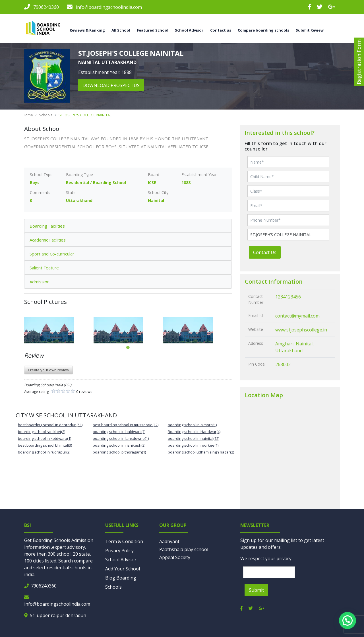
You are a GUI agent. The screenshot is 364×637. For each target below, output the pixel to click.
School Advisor (189, 30)
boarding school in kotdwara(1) (45, 438)
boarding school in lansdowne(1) (121, 438)
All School (121, 30)
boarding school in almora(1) (192, 425)
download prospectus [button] (111, 85)
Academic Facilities (48, 240)
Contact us (221, 30)
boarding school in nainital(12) (194, 438)
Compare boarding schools (263, 30)
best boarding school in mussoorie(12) (126, 425)
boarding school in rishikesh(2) (119, 445)
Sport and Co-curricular (52, 254)
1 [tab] (128, 348)
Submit (256, 590)
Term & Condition (124, 541)
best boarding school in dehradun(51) (50, 425)
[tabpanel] (59, 330)
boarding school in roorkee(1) (193, 445)
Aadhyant (169, 541)
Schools (46, 115)
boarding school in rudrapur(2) (44, 452)
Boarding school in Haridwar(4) (194, 432)
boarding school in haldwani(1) (119, 432)
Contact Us (265, 252)
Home (28, 115)
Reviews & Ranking (87, 30)
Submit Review (310, 30)
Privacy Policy (119, 551)
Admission (40, 282)
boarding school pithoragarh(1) (119, 452)
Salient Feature (44, 268)
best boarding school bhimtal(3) (45, 445)
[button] (348, 620)
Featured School (153, 30)
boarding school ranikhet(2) (42, 432)
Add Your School (123, 569)
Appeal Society (175, 557)
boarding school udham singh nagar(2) (201, 452)
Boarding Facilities (47, 226)
